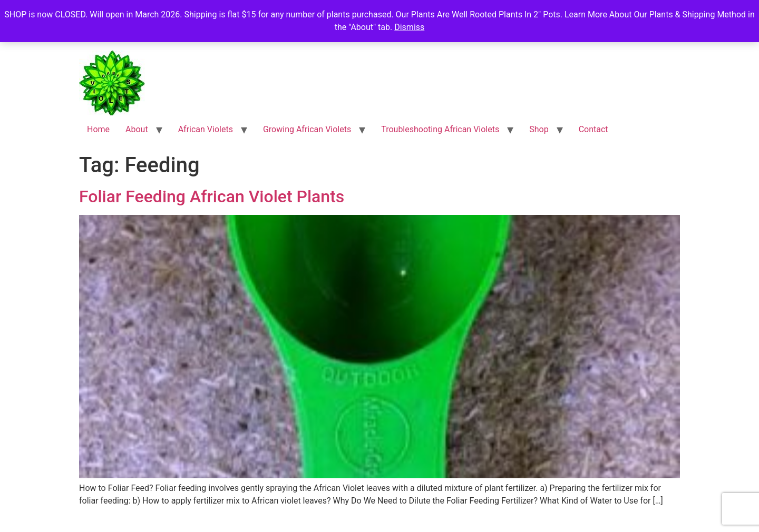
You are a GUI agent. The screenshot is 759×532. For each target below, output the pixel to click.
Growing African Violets (307, 129)
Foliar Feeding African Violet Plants (212, 196)
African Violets (206, 129)
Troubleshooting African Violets (440, 129)
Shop (539, 129)
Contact (593, 129)
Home (98, 129)
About (137, 129)
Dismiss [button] (409, 27)
